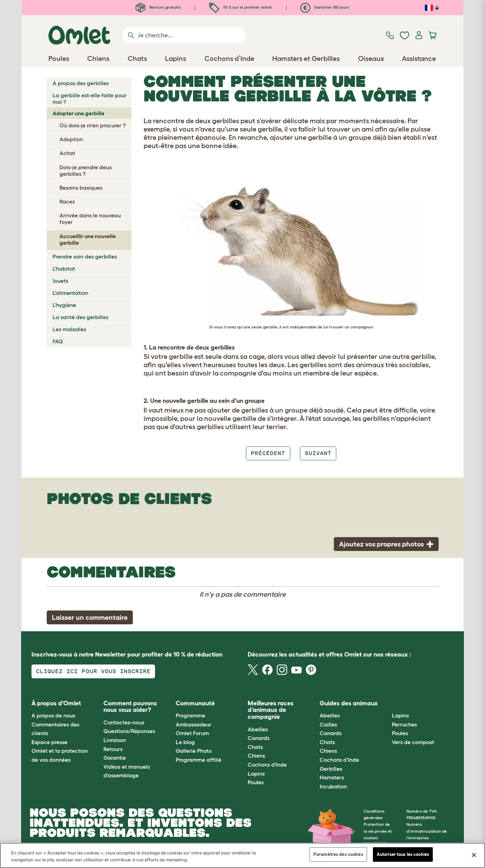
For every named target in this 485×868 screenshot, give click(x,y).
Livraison (115, 740)
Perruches (404, 724)
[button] (387, 703)
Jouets (60, 281)
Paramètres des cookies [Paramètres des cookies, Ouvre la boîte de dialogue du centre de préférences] (338, 854)
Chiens (256, 756)
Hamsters (332, 777)
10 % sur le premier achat (241, 7)
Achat (67, 153)
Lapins (256, 774)
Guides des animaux (349, 703)
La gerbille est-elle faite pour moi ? (90, 98)
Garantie (115, 758)
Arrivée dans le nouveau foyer (90, 219)
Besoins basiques (81, 188)
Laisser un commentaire (90, 617)
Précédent (268, 453)
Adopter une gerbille (79, 113)
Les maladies (69, 329)
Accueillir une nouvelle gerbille (88, 239)
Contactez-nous (124, 722)
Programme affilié (199, 760)
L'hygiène (64, 305)
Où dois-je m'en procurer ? (93, 125)
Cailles (328, 724)
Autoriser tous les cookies (403, 854)
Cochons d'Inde (267, 765)
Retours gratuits (158, 7)
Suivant (318, 453)
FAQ (58, 341)
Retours (113, 749)
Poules (256, 782)
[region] (242, 855)
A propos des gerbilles (81, 83)
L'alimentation (70, 293)
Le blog (185, 742)
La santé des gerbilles (80, 317)
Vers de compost (413, 742)
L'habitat (64, 269)
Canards (259, 738)
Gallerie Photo (194, 751)
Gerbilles (331, 769)
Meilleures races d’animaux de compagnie (271, 710)
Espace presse (49, 742)
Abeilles (258, 729)
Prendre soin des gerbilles (85, 256)
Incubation (333, 786)
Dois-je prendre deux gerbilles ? (86, 170)
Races (67, 201)
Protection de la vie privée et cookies (378, 831)
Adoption (71, 139)
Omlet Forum (192, 733)
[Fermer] (474, 855)
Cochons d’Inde (339, 760)
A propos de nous (53, 715)
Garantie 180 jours (325, 7)
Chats (255, 747)
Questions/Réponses (129, 731)
